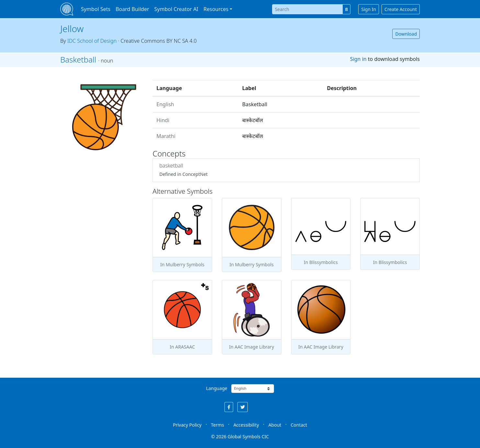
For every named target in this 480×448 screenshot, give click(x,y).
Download (406, 34)
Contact (299, 425)
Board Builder (132, 9)
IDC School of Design (92, 41)
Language (217, 388)
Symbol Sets (96, 9)
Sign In (369, 9)
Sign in (358, 59)
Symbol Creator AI (176, 9)
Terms (217, 425)
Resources (216, 9)
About (275, 425)
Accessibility (246, 425)
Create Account (401, 9)
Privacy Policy (187, 425)
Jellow (72, 29)
